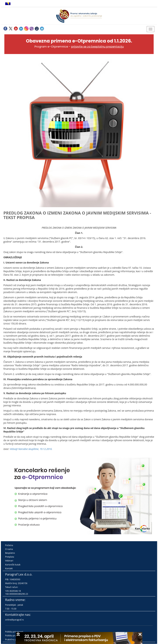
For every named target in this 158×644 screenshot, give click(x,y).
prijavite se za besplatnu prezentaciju (97, 47)
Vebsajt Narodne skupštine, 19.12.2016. (31, 449)
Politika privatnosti (14, 632)
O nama (9, 549)
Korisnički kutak (13, 565)
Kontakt (9, 568)
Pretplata (10, 557)
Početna (9, 545)
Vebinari (9, 561)
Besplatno (10, 553)
